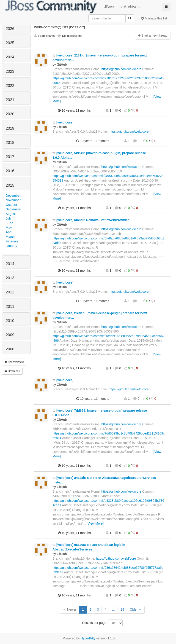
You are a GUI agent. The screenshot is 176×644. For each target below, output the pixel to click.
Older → (136, 609)
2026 (10, 29)
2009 (10, 335)
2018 (10, 143)
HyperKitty (88, 638)
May (9, 228)
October (11, 205)
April (9, 232)
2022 (10, 86)
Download (12, 371)
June (10, 223)
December (13, 196)
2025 (10, 43)
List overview (14, 362)
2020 (10, 114)
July (9, 218)
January (11, 246)
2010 (10, 321)
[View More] (95, 523)
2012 (10, 292)
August (11, 214)
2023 (10, 71)
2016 (10, 171)
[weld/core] (63, 122)
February (12, 241)
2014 (10, 264)
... (113, 609)
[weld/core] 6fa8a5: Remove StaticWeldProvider (91, 220)
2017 (10, 157)
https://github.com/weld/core (121, 69)
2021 (10, 100)
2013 (10, 278)
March (10, 237)
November (13, 200)
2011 (10, 307)
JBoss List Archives (73, 7)
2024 (10, 57)
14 (122, 609)
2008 (10, 349)
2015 (10, 185)
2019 (10, 128)
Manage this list (154, 18)
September (14, 209)
